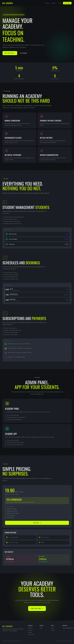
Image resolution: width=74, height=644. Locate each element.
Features (47, 3)
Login (41, 628)
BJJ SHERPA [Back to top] (8, 3)
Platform (54, 3)
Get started (67, 3)
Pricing (59, 3)
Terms (53, 628)
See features (23, 53)
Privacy (53, 630)
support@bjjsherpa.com (67, 628)
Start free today (10, 53)
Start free (37, 523)
